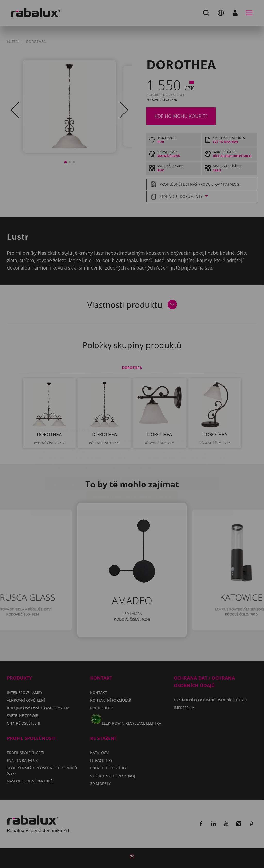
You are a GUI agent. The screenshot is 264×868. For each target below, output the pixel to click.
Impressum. (208, 438)
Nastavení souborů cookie (83, 453)
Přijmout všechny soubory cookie (132, 466)
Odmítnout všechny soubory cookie (170, 453)
